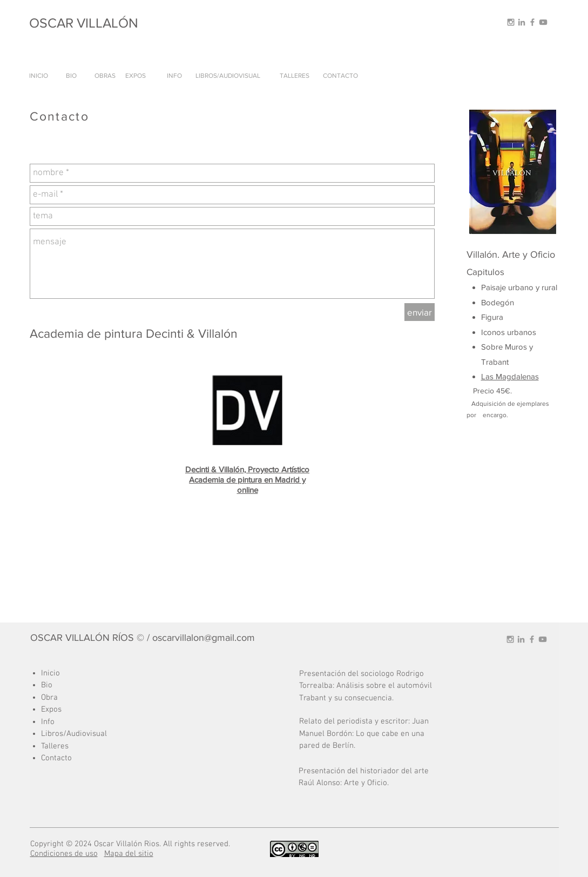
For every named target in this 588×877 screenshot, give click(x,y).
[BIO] (71, 76)
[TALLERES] (295, 76)
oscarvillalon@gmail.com (204, 638)
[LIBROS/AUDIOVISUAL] (228, 76)
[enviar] (420, 312)
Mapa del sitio (129, 854)
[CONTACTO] (341, 76)
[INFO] (175, 76)
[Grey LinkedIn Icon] (522, 22)
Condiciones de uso (64, 854)
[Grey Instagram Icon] (511, 22)
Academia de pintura (227, 480)
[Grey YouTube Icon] (543, 22)
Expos (51, 709)
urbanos (522, 332)
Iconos (494, 332)
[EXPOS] (136, 76)
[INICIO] (39, 76)
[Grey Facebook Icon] (532, 22)
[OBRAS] (105, 76)
